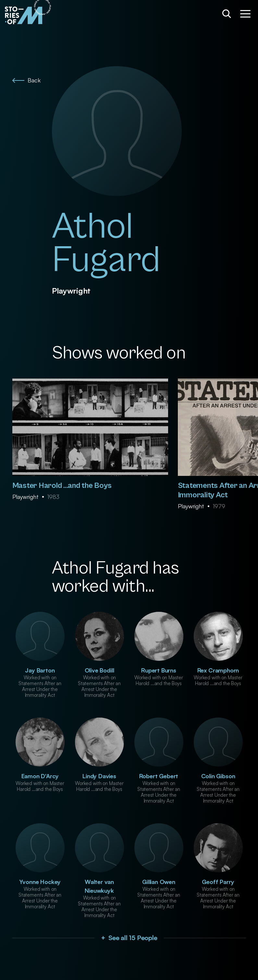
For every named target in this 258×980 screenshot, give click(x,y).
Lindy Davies (99, 776)
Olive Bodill (99, 670)
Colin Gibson (218, 776)
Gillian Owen (159, 882)
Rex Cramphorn (218, 670)
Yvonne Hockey (40, 882)
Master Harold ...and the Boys (62, 486)
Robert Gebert (159, 776)
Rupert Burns (159, 670)
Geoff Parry (218, 882)
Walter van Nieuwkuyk (99, 886)
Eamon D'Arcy (40, 776)
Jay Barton (40, 670)
